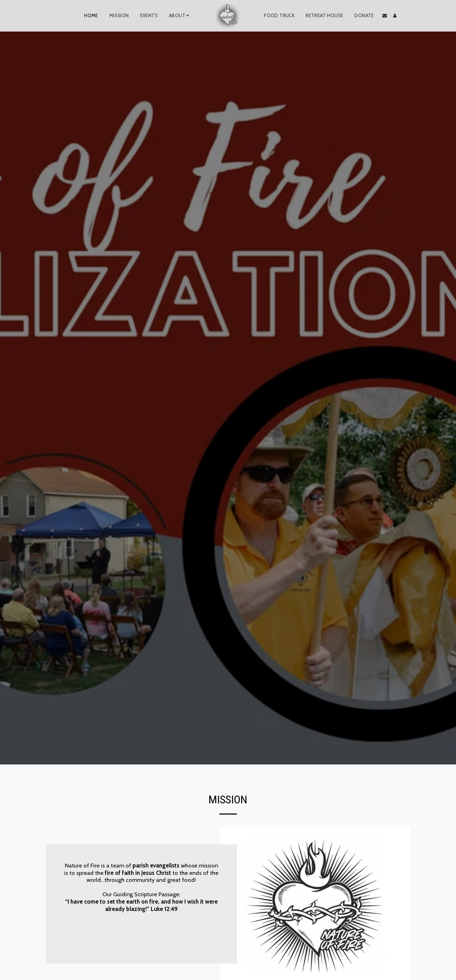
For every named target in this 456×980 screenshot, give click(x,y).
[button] (180, 16)
